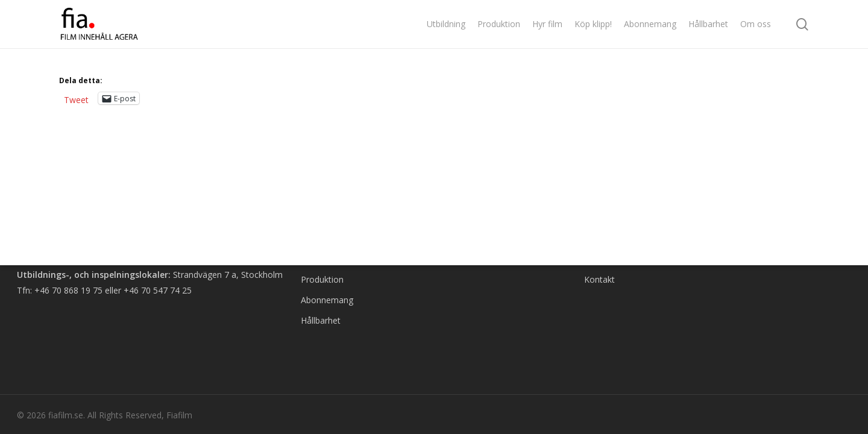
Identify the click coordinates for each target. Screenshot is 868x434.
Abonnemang (327, 300)
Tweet (76, 99)
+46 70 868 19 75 (68, 290)
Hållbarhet (321, 320)
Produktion (322, 279)
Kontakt (599, 279)
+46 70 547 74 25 (158, 290)
